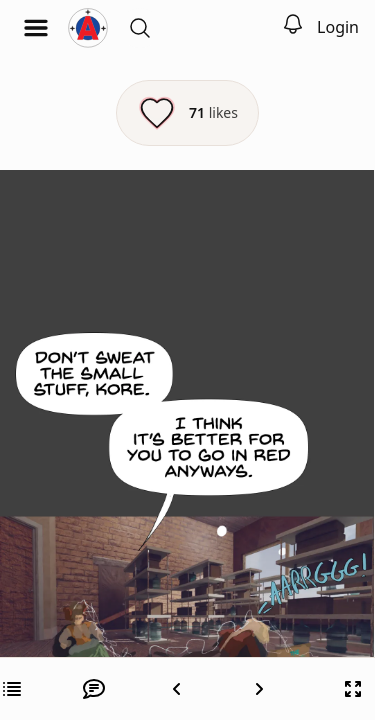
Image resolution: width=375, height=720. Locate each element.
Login (338, 27)
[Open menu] (36, 28)
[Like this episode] (187, 113)
